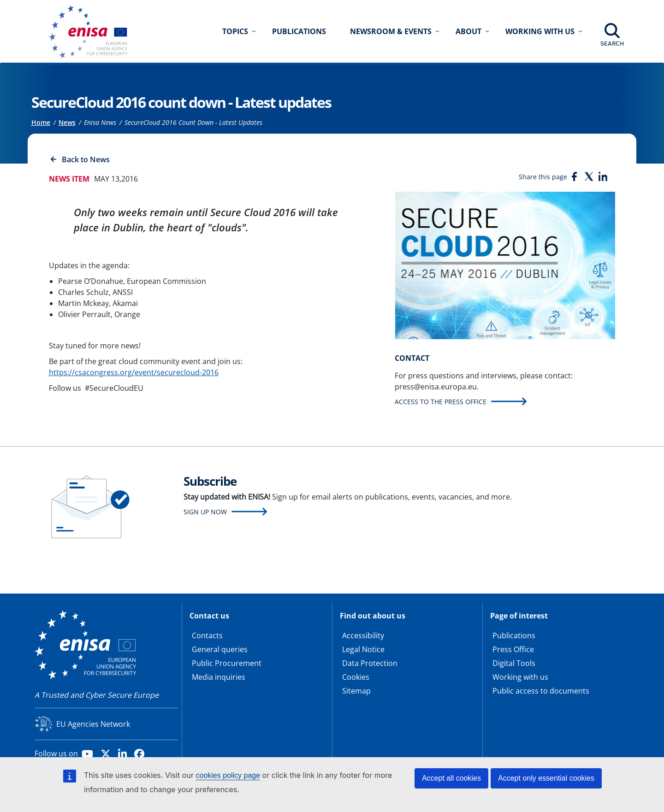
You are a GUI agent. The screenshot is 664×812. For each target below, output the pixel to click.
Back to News (86, 159)
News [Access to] (67, 122)
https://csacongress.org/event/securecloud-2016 (134, 372)
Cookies (356, 677)
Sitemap (356, 691)
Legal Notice (363, 649)
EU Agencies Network (93, 724)
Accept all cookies (451, 778)
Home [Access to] (41, 122)
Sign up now (205, 512)
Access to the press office (441, 402)
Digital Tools (514, 663)
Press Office (513, 649)
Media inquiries (219, 677)
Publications (299, 31)
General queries (220, 649)
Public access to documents (541, 691)
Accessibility (363, 635)
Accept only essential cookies (546, 778)
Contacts (207, 635)
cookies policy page (228, 775)
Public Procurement (227, 663)
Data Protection (370, 663)
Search (612, 43)
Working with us (520, 677)
